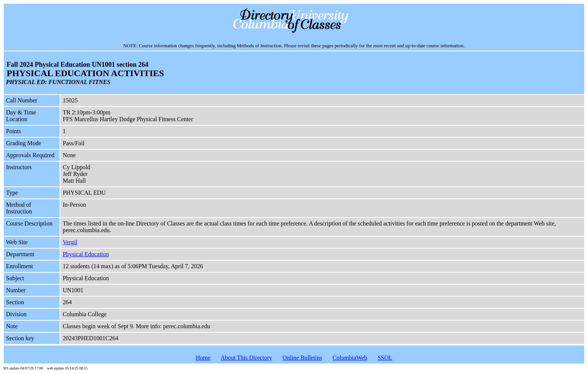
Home (203, 358)
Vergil (70, 242)
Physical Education (86, 254)
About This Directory (246, 358)
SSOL (385, 358)
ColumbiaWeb (350, 358)
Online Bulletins (302, 358)
